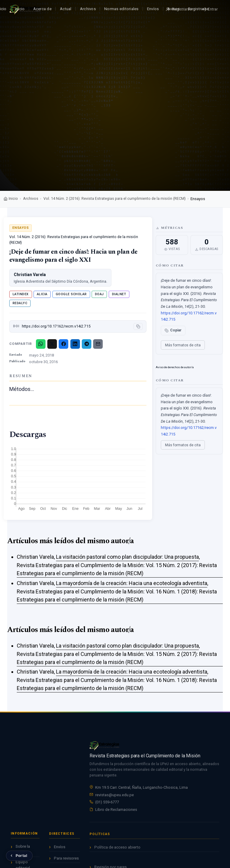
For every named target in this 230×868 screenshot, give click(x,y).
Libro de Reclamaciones (116, 810)
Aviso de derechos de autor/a (175, 367)
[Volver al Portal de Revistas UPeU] (19, 856)
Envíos (153, 9)
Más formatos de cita (183, 345)
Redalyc (20, 303)
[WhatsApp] (41, 344)
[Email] (98, 344)
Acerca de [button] (42, 9)
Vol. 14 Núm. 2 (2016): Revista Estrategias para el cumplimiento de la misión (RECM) (115, 198)
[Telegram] (87, 344)
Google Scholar (71, 294)
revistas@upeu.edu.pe (115, 795)
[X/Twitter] (52, 344)
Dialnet (119, 294)
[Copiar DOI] (138, 326)
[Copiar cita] (173, 331)
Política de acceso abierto (117, 851)
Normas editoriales (121, 9)
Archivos (88, 9)
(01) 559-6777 (107, 803)
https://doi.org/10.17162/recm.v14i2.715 (56, 326)
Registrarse (198, 9)
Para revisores (66, 861)
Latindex (21, 294)
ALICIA (42, 294)
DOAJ (99, 294)
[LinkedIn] (75, 344)
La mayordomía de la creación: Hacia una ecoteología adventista (132, 583)
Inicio (20, 9)
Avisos (174, 9)
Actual (66, 9)
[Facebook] (63, 344)
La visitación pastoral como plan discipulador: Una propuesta (127, 557)
